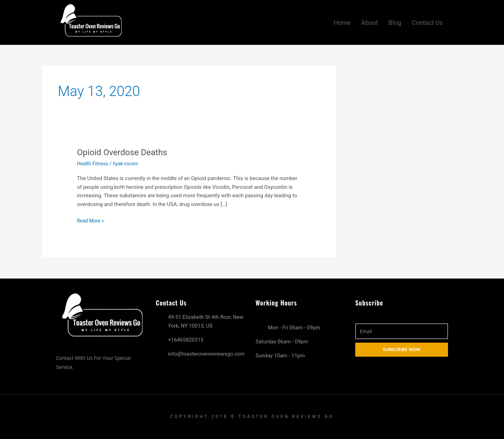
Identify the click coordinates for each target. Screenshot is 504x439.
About (370, 21)
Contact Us (427, 21)
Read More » (92, 220)
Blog (395, 21)
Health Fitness (94, 164)
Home (342, 21)
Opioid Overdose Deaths (126, 152)
